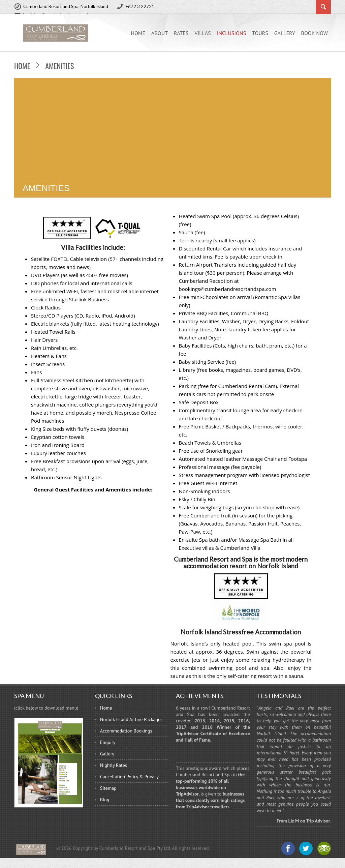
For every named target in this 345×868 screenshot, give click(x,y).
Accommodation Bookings (126, 731)
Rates (181, 33)
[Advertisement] (172, 129)
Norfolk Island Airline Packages (131, 719)
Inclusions (232, 33)
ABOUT (160, 33)
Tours (260, 33)
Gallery (285, 33)
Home (138, 33)
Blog (105, 800)
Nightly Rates (114, 765)
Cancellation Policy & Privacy (129, 777)
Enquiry (108, 742)
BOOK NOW (315, 33)
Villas (202, 33)
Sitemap (108, 788)
